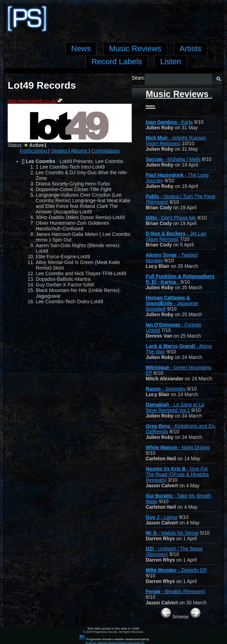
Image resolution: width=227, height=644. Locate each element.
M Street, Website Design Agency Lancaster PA (115, 642)
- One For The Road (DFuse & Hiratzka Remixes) (177, 474)
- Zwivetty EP (176, 570)
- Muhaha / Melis (173, 159)
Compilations (105, 151)
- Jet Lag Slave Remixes (176, 236)
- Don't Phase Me (171, 218)
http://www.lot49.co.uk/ (32, 101)
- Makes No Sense (172, 533)
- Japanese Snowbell (172, 303)
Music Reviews (179, 99)
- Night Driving (178, 447)
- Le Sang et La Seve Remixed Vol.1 (175, 407)
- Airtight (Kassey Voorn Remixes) (176, 141)
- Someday (166, 389)
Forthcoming (34, 151)
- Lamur (162, 517)
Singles (60, 151)
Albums (80, 151)
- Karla (169, 122)
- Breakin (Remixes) (176, 591)
